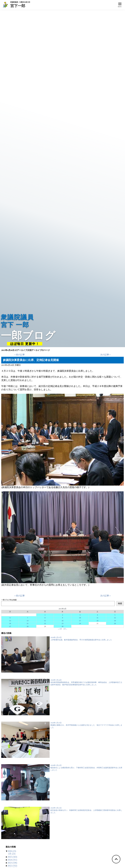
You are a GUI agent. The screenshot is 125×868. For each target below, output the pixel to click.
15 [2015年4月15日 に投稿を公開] (45, 621)
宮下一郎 (20, 6)
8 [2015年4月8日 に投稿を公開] (45, 618)
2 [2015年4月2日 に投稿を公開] (62, 615)
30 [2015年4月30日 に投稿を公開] (62, 626)
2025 (12, 857)
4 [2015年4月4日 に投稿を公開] (97, 615)
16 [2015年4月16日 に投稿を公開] (62, 621)
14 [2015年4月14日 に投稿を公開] (28, 621)
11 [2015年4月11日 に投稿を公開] (97, 618)
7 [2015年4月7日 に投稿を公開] (28, 618)
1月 (12, 854)
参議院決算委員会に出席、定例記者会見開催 (31, 360)
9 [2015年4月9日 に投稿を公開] (62, 618)
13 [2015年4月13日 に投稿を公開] (10, 621)
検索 (120, 603)
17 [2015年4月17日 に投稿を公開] (80, 621)
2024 (12, 860)
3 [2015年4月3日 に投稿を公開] (80, 615)
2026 (12, 851)
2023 (12, 863)
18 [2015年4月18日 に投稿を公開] (97, 621)
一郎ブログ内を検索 (9, 600)
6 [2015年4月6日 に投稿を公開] (10, 618)
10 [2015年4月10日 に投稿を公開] (80, 618)
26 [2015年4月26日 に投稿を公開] (115, 623)
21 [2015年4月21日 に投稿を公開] (28, 623)
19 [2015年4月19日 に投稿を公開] (115, 621)
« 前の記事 (20, 355)
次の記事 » (105, 355)
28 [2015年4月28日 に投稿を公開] (28, 626)
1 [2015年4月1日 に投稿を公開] (45, 615)
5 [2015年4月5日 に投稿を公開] (115, 615)
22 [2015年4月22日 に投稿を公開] (45, 623)
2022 (12, 866)
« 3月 (60, 629)
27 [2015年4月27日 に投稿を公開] (10, 626)
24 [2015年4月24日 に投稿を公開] (80, 623)
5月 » (65, 629)
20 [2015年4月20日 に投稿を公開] (10, 623)
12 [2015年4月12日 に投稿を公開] (115, 618)
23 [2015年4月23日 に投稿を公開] (62, 623)
